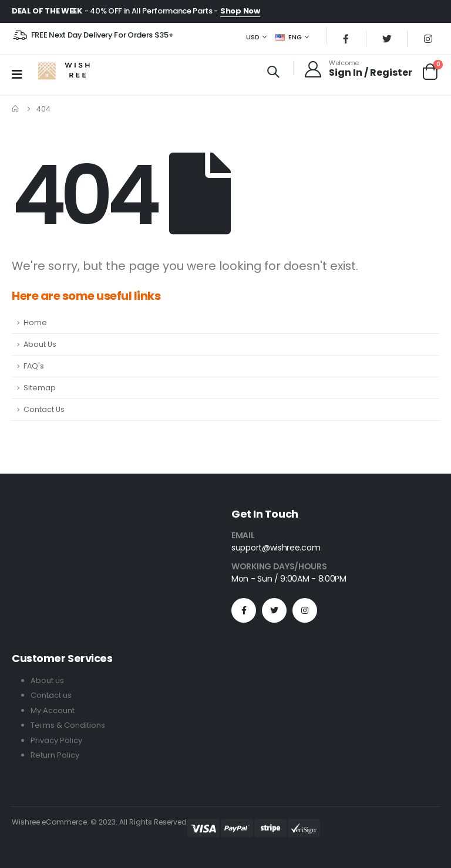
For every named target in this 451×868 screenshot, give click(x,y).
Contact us (51, 696)
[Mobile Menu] (21, 76)
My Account (53, 711)
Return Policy (55, 755)
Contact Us (44, 411)
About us (47, 682)
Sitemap (40, 389)
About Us (40, 345)
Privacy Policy (56, 740)
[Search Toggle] (273, 73)
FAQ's (34, 367)
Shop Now (240, 11)
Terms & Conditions (68, 726)
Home (35, 324)
